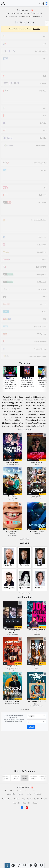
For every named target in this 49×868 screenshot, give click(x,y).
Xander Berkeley (9, 565)
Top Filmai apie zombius (36, 414)
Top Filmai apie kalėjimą (13, 411)
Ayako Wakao (24, 588)
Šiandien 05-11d (25, 778)
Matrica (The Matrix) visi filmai (37, 406)
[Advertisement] (25, 65)
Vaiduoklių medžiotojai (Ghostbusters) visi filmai (37, 420)
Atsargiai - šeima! (12, 667)
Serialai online (16, 803)
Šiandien (17, 799)
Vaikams (21, 17)
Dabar (4, 799)
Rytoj (23, 799)
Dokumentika (12, 17)
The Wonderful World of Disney (37, 703)
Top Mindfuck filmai (13, 420)
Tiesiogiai (44, 799)
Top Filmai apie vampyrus (13, 414)
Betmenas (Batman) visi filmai (37, 400)
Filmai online (26, 803)
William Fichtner (40, 588)
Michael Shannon (40, 565)
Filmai (13, 13)
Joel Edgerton (9, 588)
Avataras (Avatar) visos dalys (13, 400)
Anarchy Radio (37, 462)
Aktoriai (35, 803)
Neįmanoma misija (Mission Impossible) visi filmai (13, 409)
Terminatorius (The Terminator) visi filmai (37, 409)
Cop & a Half (37, 496)
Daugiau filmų (24, 539)
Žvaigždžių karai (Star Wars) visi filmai (13, 426)
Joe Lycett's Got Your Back (37, 631)
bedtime (44, 4)
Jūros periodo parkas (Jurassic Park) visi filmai (13, 406)
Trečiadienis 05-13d (43, 778)
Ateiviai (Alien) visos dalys (13, 397)
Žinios (33, 13)
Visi (8, 13)
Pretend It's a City (12, 701)
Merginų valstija (12, 533)
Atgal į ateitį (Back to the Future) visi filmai (37, 397)
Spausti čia (36, 29)
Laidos (39, 13)
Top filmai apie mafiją (36, 411)
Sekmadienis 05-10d (15, 778)
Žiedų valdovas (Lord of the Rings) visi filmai (13, 423)
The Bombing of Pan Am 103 (12, 631)
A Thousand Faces (37, 531)
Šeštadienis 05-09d (6, 778)
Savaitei (30, 799)
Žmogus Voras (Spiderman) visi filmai (37, 423)
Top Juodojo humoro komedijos (13, 417)
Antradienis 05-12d (33, 778)
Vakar (10, 799)
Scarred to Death (12, 462)
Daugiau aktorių (24, 593)
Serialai (19, 13)
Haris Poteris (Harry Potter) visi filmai (37, 403)
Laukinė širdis (37, 667)
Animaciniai (37, 17)
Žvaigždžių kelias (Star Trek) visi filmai (37, 426)
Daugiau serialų (24, 709)
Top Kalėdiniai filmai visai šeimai (37, 417)
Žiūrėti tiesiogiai (24, 10)
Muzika (29, 17)
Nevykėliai (12, 497)
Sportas (26, 13)
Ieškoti (31, 727)
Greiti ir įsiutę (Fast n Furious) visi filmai (13, 403)
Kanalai (37, 799)
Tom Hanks (24, 565)
